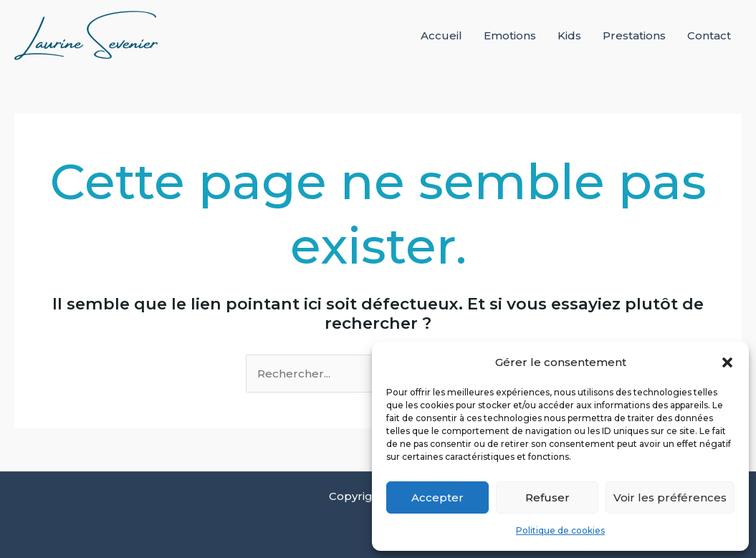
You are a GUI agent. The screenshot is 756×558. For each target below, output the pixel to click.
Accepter (437, 497)
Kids (569, 35)
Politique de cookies (560, 530)
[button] (727, 362)
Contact (709, 35)
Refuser (547, 497)
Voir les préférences (670, 497)
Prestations (634, 35)
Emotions (510, 35)
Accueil (441, 35)
